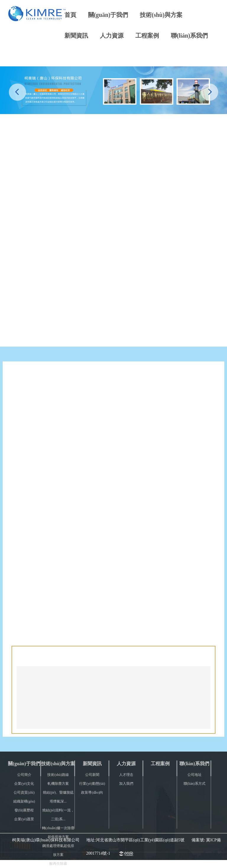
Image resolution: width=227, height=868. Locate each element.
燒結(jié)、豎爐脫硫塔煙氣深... (58, 797)
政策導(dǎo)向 (92, 792)
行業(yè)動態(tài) (92, 784)
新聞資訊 (76, 36)
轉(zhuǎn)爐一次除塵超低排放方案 (58, 832)
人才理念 (126, 775)
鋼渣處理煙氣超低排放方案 (58, 850)
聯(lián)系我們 (189, 36)
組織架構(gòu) (24, 801)
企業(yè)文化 (24, 784)
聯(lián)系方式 (194, 784)
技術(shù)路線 (58, 775)
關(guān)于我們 (108, 15)
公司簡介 (24, 775)
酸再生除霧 (58, 864)
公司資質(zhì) (24, 792)
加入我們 (126, 784)
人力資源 (112, 36)
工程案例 (147, 36)
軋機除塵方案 (58, 784)
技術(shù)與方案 (161, 15)
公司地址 (194, 775)
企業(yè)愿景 (24, 819)
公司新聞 (92, 775)
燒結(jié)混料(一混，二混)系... (58, 815)
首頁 (70, 15)
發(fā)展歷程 (24, 810)
